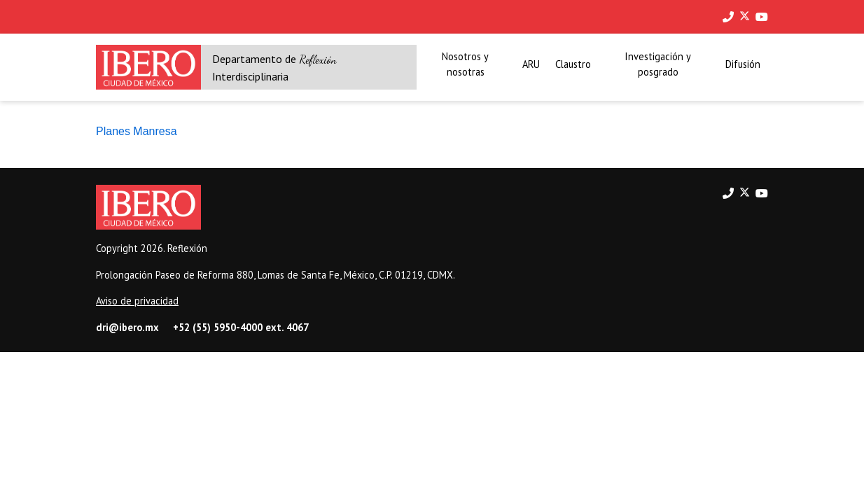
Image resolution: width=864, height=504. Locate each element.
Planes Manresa (137, 131)
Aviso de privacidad (137, 301)
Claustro (573, 64)
